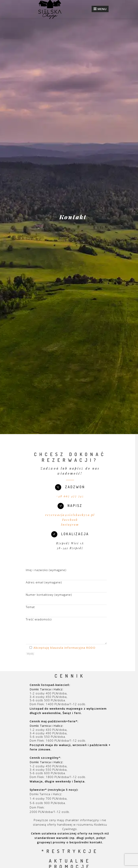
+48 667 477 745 (70, 496)
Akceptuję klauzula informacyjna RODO (64, 648)
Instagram (70, 525)
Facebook (70, 520)
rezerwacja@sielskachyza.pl (70, 515)
